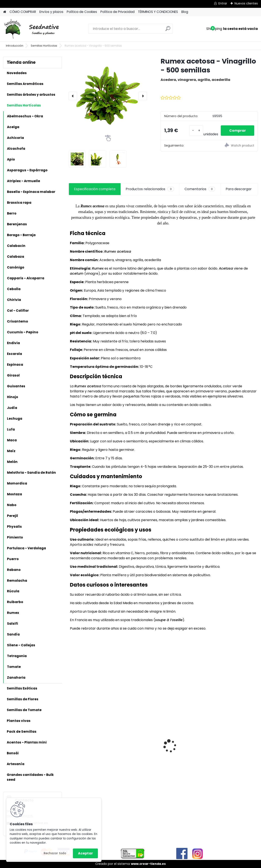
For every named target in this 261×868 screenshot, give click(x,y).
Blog (185, 12)
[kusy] (196, 131)
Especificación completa (95, 189)
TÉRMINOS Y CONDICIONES (158, 12)
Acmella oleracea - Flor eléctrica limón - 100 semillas (235, 732)
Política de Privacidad (117, 12)
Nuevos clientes (246, 3)
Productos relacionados (150, 189)
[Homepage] (5, 12)
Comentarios (200, 189)
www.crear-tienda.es (148, 864)
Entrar (223, 3)
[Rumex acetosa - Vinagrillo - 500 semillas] (108, 96)
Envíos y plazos (51, 12)
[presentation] (73, 96)
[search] (168, 30)
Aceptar (85, 853)
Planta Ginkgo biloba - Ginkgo (138, 731)
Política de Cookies (82, 12)
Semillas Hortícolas (44, 46)
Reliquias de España (184, 727)
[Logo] (32, 29)
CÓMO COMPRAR (23, 12)
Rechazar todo (55, 853)
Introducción (15, 46)
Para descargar (239, 189)
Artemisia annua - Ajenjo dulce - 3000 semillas (88, 759)
